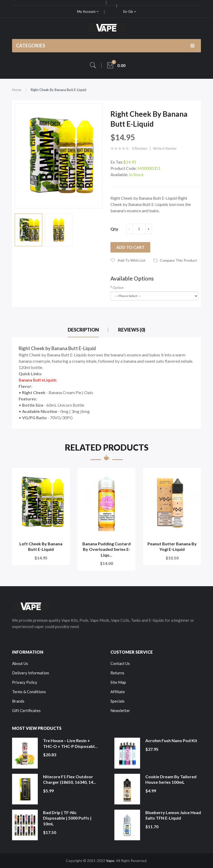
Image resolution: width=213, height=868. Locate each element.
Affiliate (118, 692)
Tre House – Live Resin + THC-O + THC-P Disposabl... (70, 743)
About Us (20, 663)
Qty (114, 229)
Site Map (118, 682)
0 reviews (140, 148)
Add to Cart (130, 247)
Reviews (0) (132, 330)
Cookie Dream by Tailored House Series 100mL (171, 779)
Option (118, 288)
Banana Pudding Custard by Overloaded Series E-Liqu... (106, 549)
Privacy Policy (25, 682)
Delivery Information (31, 673)
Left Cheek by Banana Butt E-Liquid (41, 547)
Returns (117, 673)
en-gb (130, 12)
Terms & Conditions (29, 692)
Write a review (165, 148)
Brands (18, 701)
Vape (110, 861)
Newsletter (120, 710)
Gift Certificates (26, 710)
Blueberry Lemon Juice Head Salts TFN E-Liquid (173, 815)
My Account (88, 12)
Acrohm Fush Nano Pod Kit (171, 740)
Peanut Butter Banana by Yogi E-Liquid (172, 547)
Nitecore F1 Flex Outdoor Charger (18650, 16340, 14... (70, 779)
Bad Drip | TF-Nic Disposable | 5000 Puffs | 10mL (67, 818)
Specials (118, 701)
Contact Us (120, 663)
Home (17, 90)
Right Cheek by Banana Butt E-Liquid (58, 90)
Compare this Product (178, 260)
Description (83, 330)
